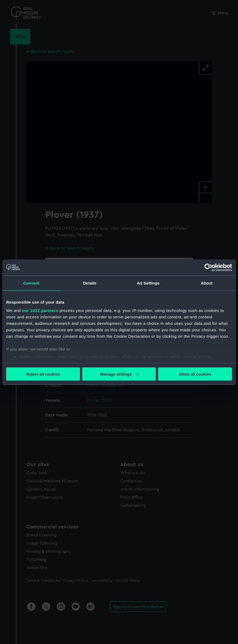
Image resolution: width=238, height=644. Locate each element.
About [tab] (207, 283)
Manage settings (119, 374)
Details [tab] (90, 283)
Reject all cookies (43, 374)
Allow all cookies (195, 374)
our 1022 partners (40, 310)
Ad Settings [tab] (148, 283)
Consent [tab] (31, 283)
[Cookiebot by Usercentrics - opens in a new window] (208, 267)
